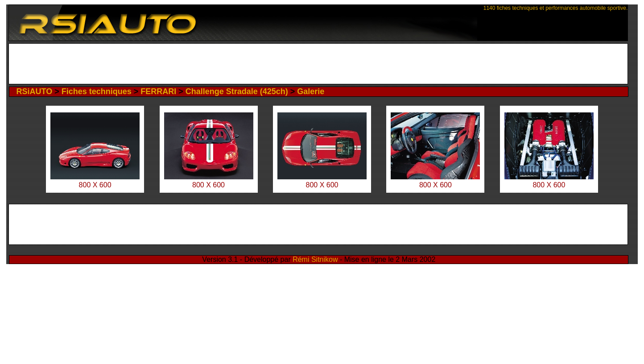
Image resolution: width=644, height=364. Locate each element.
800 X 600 (95, 185)
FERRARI (158, 91)
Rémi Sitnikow (315, 259)
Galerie (311, 91)
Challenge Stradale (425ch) (237, 91)
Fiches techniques (97, 91)
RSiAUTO (34, 91)
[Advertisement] (318, 64)
